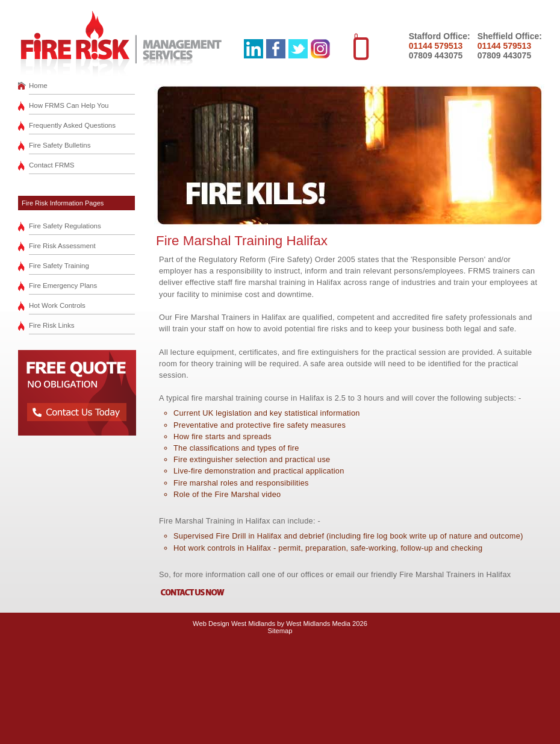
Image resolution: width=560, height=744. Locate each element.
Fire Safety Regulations (65, 226)
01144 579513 (436, 46)
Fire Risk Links (52, 325)
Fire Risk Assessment (62, 246)
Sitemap (280, 631)
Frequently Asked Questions (72, 125)
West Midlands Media (318, 624)
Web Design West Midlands (234, 624)
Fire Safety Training (59, 266)
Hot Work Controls (57, 305)
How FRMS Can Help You (69, 105)
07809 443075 (436, 55)
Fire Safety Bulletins (60, 145)
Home (38, 86)
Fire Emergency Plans (63, 286)
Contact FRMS (52, 165)
